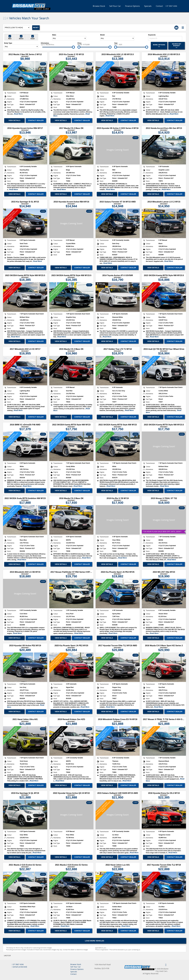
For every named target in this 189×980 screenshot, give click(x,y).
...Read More (18, 114)
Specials (148, 6)
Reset (36, 28)
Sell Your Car (115, 6)
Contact (159, 6)
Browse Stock (99, 6)
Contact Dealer (36, 120)
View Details (14, 120)
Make (54, 35)
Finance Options (132, 6)
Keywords (152, 35)
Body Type (8, 43)
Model (102, 35)
